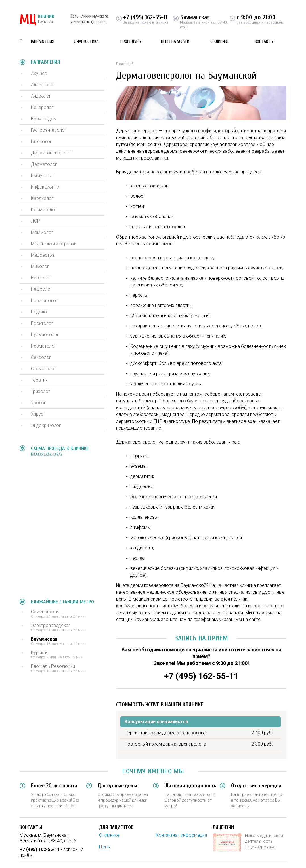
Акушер (39, 73)
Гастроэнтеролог (49, 130)
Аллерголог (43, 85)
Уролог (38, 403)
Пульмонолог (45, 335)
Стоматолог (44, 369)
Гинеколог (41, 142)
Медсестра (43, 255)
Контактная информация (181, 835)
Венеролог (42, 107)
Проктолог (42, 323)
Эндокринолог (46, 425)
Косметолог (44, 210)
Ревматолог (44, 346)
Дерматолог (44, 164)
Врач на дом (44, 119)
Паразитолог (44, 301)
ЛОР (35, 221)
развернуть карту (47, 453)
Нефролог (42, 289)
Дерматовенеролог (52, 153)
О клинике (220, 41)
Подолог (40, 312)
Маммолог (42, 232)
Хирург (38, 414)
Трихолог (41, 391)
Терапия (39, 380)
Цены (105, 847)
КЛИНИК (37, 20)
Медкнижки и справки (54, 244)
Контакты (264, 41)
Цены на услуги (175, 41)
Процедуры (131, 41)
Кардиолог (42, 198)
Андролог (41, 96)
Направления (42, 41)
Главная (123, 64)
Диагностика (86, 41)
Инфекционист (46, 187)
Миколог (40, 266)
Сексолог (41, 357)
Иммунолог (43, 176)
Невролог (41, 278)
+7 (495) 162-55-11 (145, 17)
